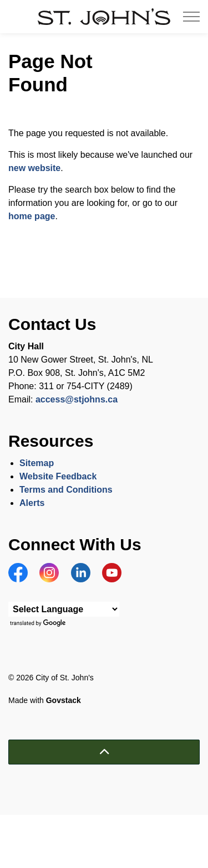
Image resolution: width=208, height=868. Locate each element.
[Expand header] (191, 17)
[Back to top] (104, 752)
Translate (39, 624)
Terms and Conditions (67, 490)
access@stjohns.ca (77, 399)
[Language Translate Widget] (64, 609)
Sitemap (37, 463)
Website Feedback (58, 476)
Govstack (64, 700)
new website (34, 168)
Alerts (32, 503)
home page (32, 216)
